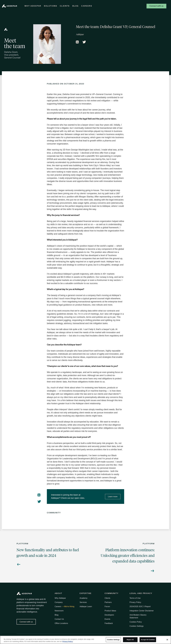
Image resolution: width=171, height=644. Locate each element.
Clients (65, 6)
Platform (22, 544)
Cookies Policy (136, 622)
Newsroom (59, 611)
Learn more (113, 497)
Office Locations (61, 623)
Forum (107, 606)
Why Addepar (33, 6)
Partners (108, 602)
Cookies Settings (136, 626)
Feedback (109, 623)
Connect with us (156, 6)
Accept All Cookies (148, 640)
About (58, 593)
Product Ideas (110, 611)
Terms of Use (135, 598)
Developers (109, 615)
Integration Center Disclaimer (142, 611)
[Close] (167, 640)
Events (107, 619)
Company (59, 602)
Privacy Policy (135, 602)
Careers (87, 6)
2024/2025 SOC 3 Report (140, 606)
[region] (85, 640)
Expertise (86, 593)
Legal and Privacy (141, 593)
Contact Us (59, 619)
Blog (75, 6)
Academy (84, 598)
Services (83, 602)
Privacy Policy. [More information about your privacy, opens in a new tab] (68, 641)
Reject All (130, 640)
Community (54, 513)
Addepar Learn (86, 606)
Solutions (50, 6)
